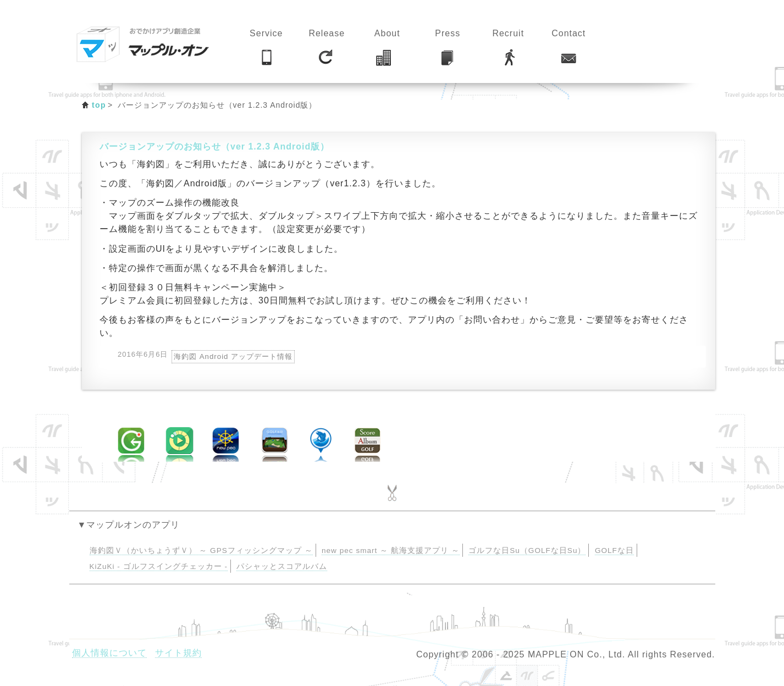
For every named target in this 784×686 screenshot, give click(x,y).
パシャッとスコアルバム (282, 566)
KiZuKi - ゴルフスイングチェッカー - (159, 566)
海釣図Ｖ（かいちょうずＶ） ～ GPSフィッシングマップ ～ (201, 551)
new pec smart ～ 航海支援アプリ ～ (391, 551)
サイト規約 (178, 653)
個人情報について (109, 653)
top (99, 105)
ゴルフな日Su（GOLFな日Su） (527, 551)
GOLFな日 (614, 551)
